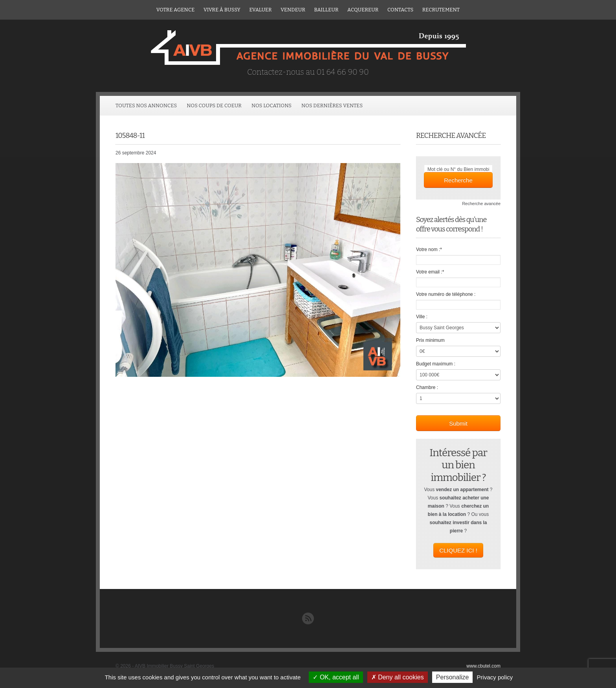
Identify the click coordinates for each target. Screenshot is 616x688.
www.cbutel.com (483, 666)
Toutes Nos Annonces (146, 105)
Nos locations (271, 105)
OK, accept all (336, 677)
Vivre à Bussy (222, 10)
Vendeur (293, 10)
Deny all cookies (398, 677)
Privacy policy (495, 677)
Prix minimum (430, 340)
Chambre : (427, 387)
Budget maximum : (436, 364)
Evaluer (260, 10)
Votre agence (176, 10)
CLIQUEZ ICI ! (458, 550)
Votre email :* (430, 272)
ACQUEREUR (363, 10)
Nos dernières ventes (332, 105)
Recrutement (441, 10)
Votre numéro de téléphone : (446, 294)
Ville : (422, 317)
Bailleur (326, 10)
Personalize (453, 677)
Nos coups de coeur (214, 105)
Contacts (400, 10)
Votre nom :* (429, 250)
